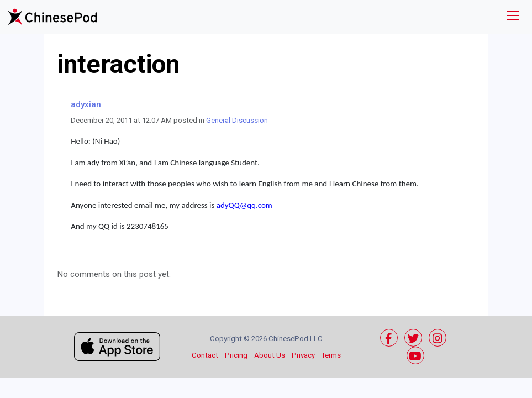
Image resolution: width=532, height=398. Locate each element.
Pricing (236, 355)
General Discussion (237, 120)
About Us (270, 355)
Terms (331, 355)
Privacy (303, 355)
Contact (205, 355)
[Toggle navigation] (513, 17)
